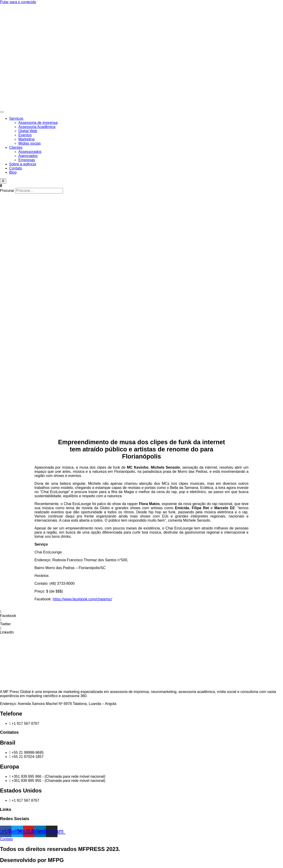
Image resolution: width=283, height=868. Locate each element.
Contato (16, 168)
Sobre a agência (23, 164)
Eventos (25, 135)
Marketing (26, 139)
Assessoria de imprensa (38, 123)
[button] (141, 186)
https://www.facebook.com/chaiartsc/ (82, 599)
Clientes (16, 148)
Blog (13, 172)
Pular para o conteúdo (18, 2)
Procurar (7, 191)
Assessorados (30, 152)
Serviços (16, 118)
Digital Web (28, 131)
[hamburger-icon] (2, 112)
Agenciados (28, 156)
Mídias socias (30, 143)
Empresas (27, 160)
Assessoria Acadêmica (37, 127)
